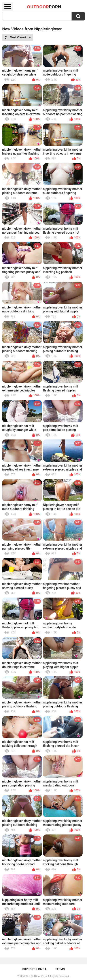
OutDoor (44, 7)
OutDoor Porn (39, 976)
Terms (60, 969)
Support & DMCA (34, 969)
